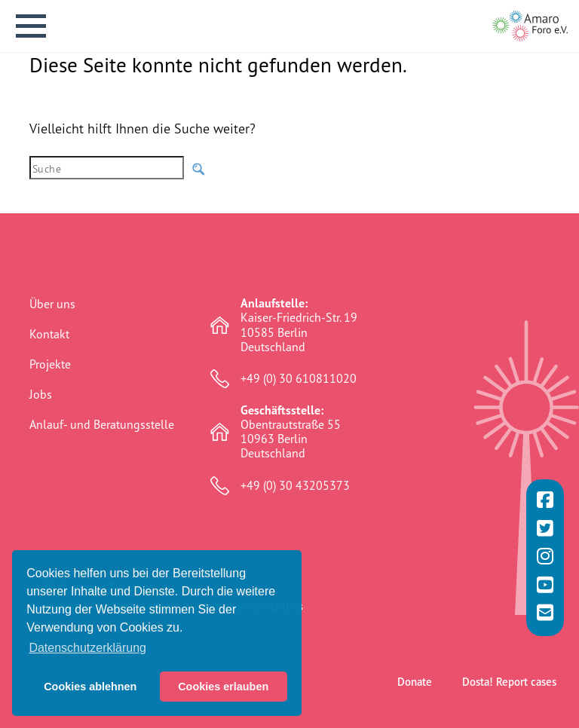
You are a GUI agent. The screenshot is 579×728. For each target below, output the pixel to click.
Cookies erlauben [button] (223, 687)
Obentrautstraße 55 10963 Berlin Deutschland (291, 432)
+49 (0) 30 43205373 (295, 486)
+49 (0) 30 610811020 (299, 379)
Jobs (41, 394)
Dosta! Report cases (509, 647)
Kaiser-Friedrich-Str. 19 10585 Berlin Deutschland (299, 325)
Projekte (50, 364)
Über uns (52, 304)
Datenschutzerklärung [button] (87, 648)
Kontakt (49, 334)
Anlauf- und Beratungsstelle (102, 424)
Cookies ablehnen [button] (90, 687)
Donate (415, 647)
